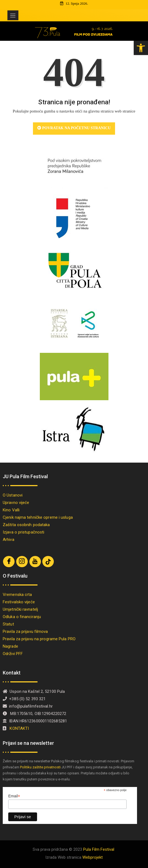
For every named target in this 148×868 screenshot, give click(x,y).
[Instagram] (22, 562)
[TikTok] (48, 562)
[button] (141, 48)
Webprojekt (93, 857)
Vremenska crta (17, 595)
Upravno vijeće (16, 503)
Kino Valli (11, 510)
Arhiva (9, 540)
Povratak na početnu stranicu (74, 128)
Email (14, 796)
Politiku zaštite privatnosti (40, 767)
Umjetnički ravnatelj (20, 609)
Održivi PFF (13, 654)
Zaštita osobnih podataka (26, 525)
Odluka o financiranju (22, 617)
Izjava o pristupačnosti (23, 532)
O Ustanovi (13, 495)
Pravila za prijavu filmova (25, 631)
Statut (8, 624)
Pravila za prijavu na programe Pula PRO (39, 639)
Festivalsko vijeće (19, 602)
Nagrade (10, 646)
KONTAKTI (20, 728)
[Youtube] (35, 562)
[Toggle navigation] (13, 15)
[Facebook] (9, 562)
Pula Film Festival (99, 849)
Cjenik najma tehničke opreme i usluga (38, 517)
